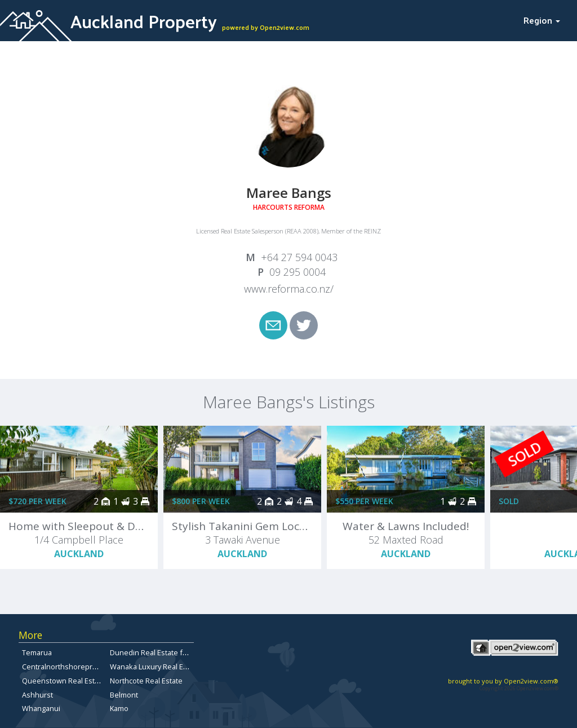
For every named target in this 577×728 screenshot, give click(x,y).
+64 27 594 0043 (299, 257)
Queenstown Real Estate (64, 681)
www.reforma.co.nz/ (289, 289)
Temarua (37, 652)
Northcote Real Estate (146, 681)
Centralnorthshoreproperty (68, 667)
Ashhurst (37, 695)
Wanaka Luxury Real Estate (155, 667)
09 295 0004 (298, 272)
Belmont (124, 695)
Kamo (119, 708)
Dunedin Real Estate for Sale (158, 652)
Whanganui (41, 708)
